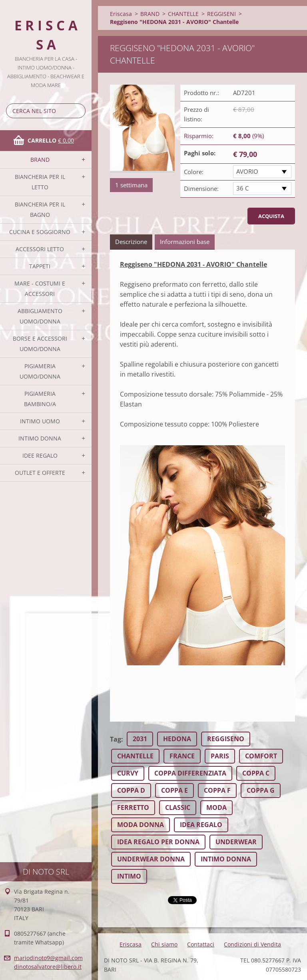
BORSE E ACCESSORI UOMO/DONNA (40, 344)
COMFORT (261, 756)
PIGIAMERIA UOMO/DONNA (40, 371)
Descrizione (131, 242)
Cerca (78, 111)
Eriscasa (121, 14)
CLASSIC (178, 807)
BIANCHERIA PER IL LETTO (40, 182)
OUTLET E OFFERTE (40, 473)
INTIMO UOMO (40, 421)
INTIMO (129, 876)
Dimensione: (201, 188)
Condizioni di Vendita (252, 944)
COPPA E (174, 790)
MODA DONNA (141, 825)
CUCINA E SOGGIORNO (40, 232)
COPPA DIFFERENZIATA (190, 773)
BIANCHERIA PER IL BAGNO (40, 209)
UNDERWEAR (236, 842)
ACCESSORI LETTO (40, 249)
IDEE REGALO (40, 455)
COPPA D (131, 790)
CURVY (128, 773)
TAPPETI (40, 266)
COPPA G (261, 790)
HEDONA (177, 739)
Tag (116, 739)
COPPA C (256, 773)
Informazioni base (185, 242)
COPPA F (217, 790)
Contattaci (201, 944)
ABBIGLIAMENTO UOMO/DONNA (40, 316)
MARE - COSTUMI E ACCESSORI (40, 289)
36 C (242, 188)
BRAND (40, 160)
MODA (216, 807)
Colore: (194, 172)
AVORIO (247, 171)
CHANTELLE (183, 14)
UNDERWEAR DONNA (151, 859)
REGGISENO (226, 739)
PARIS (220, 756)
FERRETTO (133, 807)
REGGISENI (221, 14)
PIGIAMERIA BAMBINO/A (40, 399)
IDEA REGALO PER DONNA (158, 842)
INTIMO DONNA (40, 438)
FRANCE (182, 756)
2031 (140, 739)
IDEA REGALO (201, 825)
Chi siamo (164, 944)
